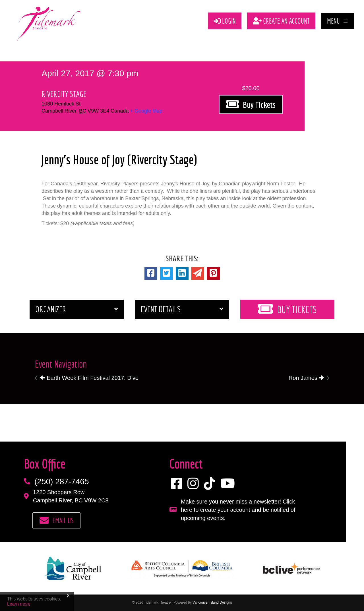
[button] (338, 21)
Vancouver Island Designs (212, 603)
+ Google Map (146, 111)
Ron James (306, 378)
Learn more (19, 604)
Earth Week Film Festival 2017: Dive (89, 378)
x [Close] (68, 595)
